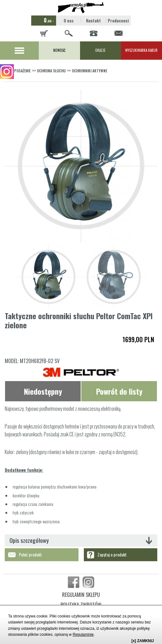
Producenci (118, 20)
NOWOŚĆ (59, 50)
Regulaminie (83, 635)
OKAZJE (100, 50)
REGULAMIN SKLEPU (81, 595)
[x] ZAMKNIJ (143, 641)
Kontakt (93, 20)
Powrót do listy (119, 391)
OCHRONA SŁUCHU (51, 71)
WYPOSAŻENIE (20, 71)
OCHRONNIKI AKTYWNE (90, 71)
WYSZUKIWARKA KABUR (141, 50)
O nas (69, 20)
